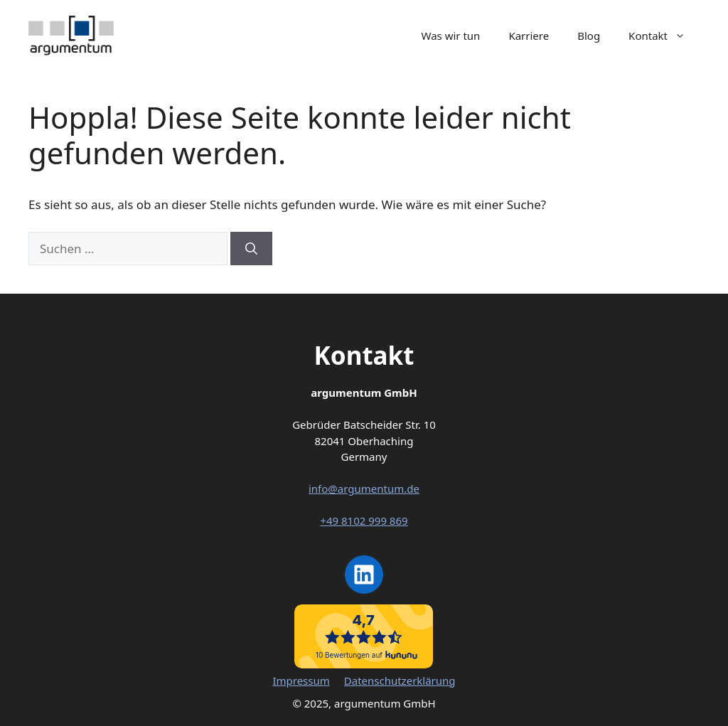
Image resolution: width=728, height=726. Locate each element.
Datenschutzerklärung (400, 680)
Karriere (529, 36)
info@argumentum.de (364, 489)
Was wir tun (451, 36)
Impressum (301, 680)
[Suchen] (251, 249)
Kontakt (664, 36)
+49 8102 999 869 (364, 521)
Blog (589, 36)
